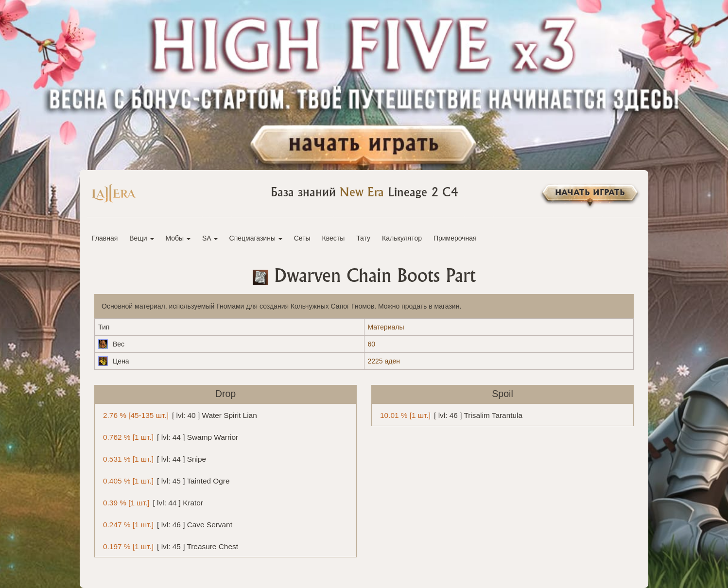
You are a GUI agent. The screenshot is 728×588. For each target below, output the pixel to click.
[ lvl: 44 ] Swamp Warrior (169, 437)
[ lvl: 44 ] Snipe (153, 458)
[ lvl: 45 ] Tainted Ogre (165, 480)
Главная (105, 238)
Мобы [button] (178, 238)
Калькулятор (402, 238)
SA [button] (210, 238)
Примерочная (455, 238)
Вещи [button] (141, 238)
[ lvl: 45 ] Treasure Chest (169, 546)
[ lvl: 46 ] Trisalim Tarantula (450, 415)
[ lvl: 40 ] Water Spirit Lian (178, 415)
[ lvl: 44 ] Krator (151, 502)
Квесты (334, 238)
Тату (363, 238)
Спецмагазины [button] (256, 238)
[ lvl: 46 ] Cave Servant (166, 524)
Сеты (302, 238)
